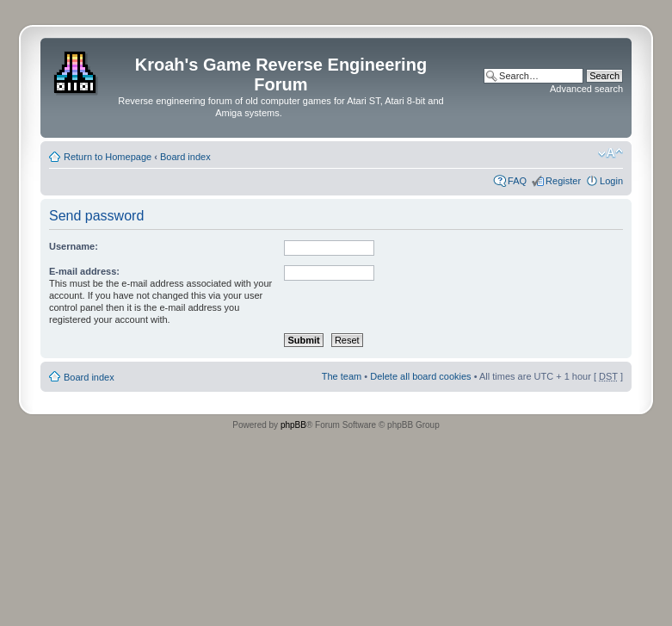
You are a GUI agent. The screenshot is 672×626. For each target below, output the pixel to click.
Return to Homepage (108, 157)
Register (563, 181)
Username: (74, 246)
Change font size (610, 153)
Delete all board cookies (420, 376)
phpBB (293, 425)
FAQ (517, 181)
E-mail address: (84, 271)
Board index (185, 157)
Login (611, 181)
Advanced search (586, 89)
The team (342, 376)
